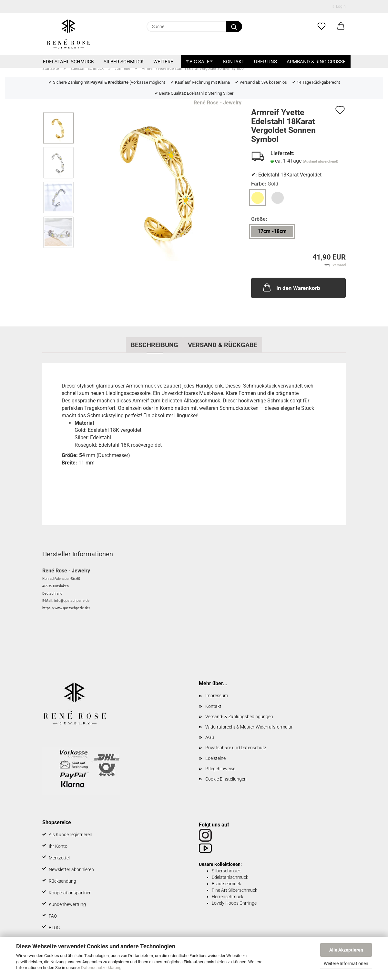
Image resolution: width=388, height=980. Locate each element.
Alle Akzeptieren (346, 950)
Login (339, 6)
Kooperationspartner (70, 893)
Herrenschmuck (228, 897)
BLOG (54, 928)
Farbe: (265, 184)
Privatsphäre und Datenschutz (236, 748)
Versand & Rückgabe (223, 345)
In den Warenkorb (291, 287)
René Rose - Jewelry (218, 103)
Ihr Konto (58, 846)
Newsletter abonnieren (71, 869)
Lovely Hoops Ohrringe (234, 903)
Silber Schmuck (124, 62)
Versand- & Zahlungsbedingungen (239, 717)
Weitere (163, 62)
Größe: (259, 219)
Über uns (265, 62)
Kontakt (234, 62)
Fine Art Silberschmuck (235, 890)
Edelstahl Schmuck (68, 62)
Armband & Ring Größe (316, 62)
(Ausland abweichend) (321, 161)
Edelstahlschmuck (230, 877)
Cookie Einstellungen (226, 779)
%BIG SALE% (200, 62)
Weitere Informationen (346, 964)
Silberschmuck (226, 871)
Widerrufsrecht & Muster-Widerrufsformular (249, 727)
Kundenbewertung (67, 904)
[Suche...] (234, 27)
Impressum (217, 696)
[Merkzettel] (322, 27)
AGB (210, 737)
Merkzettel (59, 858)
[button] (341, 27)
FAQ (53, 916)
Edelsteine (215, 758)
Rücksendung (62, 881)
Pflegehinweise (220, 769)
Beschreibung (154, 345)
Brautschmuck (226, 884)
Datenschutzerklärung (101, 968)
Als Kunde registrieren (71, 835)
